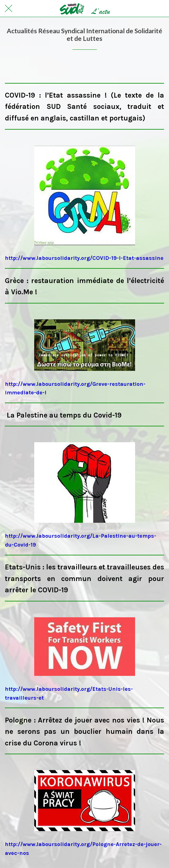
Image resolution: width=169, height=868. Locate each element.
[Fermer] (9, 9)
